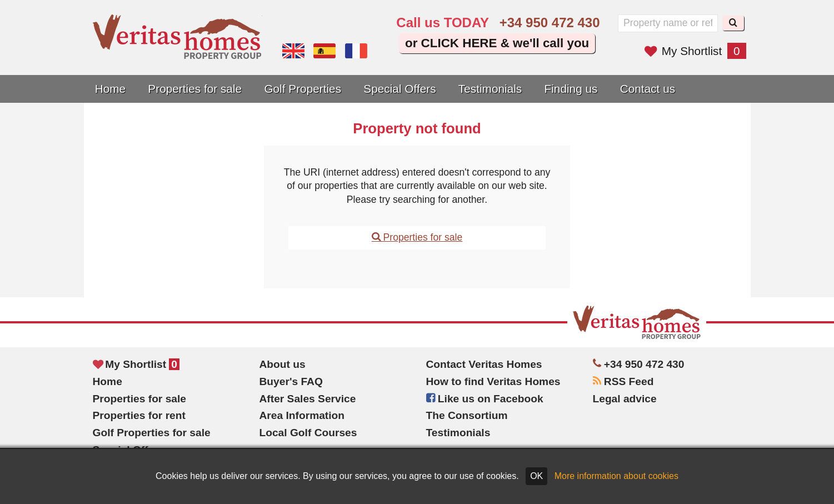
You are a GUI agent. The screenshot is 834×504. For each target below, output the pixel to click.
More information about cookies (616, 476)
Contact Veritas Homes (484, 364)
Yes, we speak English (293, 51)
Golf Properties (303, 89)
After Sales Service (308, 399)
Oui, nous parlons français (356, 51)
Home (110, 89)
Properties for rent (139, 415)
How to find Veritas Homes (493, 381)
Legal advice (625, 399)
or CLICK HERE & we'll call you (497, 43)
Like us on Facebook (485, 399)
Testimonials (490, 89)
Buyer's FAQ (291, 381)
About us (283, 364)
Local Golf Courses (308, 433)
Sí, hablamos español (324, 51)
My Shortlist (695, 51)
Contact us (648, 89)
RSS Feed (623, 381)
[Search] (733, 23)
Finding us (571, 89)
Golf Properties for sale (152, 433)
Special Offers (399, 89)
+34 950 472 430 (550, 23)
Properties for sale (195, 89)
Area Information (302, 415)
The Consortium (467, 415)
